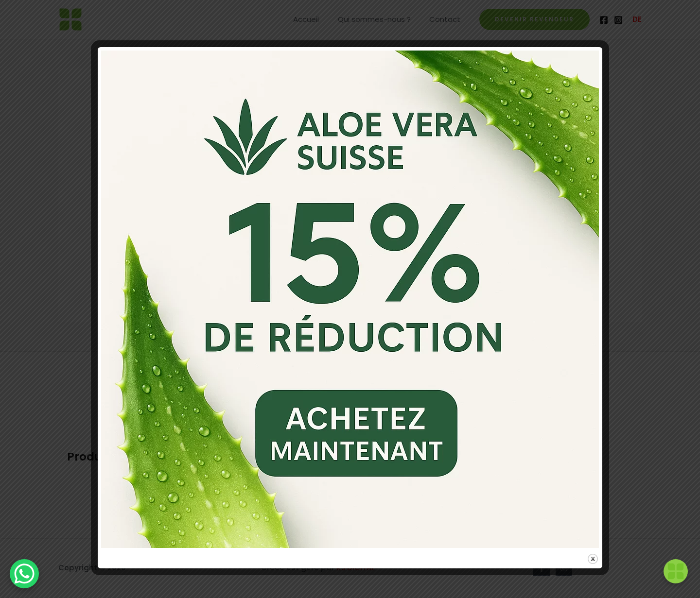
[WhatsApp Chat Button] (24, 574)
